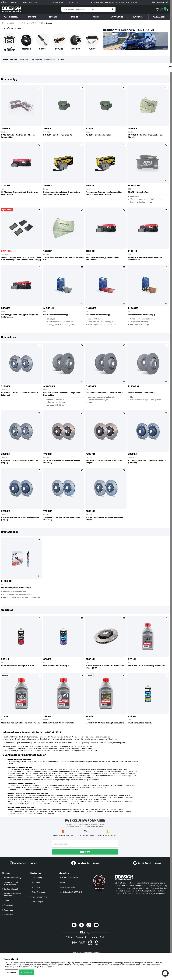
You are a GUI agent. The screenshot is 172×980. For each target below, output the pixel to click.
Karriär (63, 882)
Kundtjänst (36, 887)
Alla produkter (10, 42)
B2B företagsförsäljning (69, 878)
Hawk (3, 189)
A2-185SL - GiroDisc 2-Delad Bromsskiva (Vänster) (62, 519)
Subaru (25, 23)
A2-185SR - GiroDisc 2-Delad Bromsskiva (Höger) (104, 519)
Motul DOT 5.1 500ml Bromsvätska (59, 723)
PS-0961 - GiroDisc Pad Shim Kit (58, 135)
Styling (59, 42)
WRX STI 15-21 (37, 23)
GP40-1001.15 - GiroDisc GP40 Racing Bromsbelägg (18, 136)
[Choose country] (160, 2)
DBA (87, 663)
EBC (130, 189)
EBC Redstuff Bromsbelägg (98, 315)
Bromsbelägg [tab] (25, 59)
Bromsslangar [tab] (49, 59)
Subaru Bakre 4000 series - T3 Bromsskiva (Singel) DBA (105, 667)
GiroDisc (4, 132)
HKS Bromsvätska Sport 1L (140, 723)
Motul (130, 663)
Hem (4, 23)
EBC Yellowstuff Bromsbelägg (141, 315)
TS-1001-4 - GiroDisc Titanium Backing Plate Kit (63, 259)
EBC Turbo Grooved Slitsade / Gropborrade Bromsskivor (62, 394)
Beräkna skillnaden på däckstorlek (12, 895)
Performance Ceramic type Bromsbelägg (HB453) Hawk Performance (104, 193)
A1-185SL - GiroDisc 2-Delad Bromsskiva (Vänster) (62, 462)
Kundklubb (36, 882)
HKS (3, 663)
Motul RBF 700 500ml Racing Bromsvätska (147, 666)
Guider (6, 900)
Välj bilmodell (11, 17)
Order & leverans (39, 892)
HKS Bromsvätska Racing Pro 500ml (17, 666)
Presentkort (8, 905)
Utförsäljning (6, 254)
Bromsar (49, 23)
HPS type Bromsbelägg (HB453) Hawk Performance (145, 259)
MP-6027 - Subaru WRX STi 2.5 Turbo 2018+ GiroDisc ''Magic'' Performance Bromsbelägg (21, 259)
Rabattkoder (9, 910)
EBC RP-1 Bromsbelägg (138, 192)
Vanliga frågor (37, 902)
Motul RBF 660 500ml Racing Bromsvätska (105, 723)
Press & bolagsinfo (67, 887)
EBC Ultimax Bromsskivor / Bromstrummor (105, 393)
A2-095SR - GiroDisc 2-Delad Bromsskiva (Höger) (20, 519)
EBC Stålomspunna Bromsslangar (16, 588)
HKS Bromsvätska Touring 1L (56, 666)
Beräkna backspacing (12, 878)
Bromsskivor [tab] (37, 59)
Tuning (92, 42)
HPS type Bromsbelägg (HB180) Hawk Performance (103, 259)
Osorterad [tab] (61, 59)
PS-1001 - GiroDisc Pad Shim (99, 135)
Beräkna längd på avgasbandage (11, 883)
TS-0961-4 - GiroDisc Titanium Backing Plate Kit (146, 136)
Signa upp (85, 852)
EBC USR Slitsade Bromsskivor (142, 393)
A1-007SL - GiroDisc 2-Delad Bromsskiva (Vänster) (20, 394)
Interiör (76, 42)
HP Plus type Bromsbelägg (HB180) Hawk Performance (20, 193)
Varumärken (159, 17)
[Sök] (88, 9)
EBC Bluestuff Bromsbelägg (56, 315)
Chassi (43, 42)
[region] (85, 202)
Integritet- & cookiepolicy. (44, 967)
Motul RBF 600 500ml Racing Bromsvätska (20, 723)
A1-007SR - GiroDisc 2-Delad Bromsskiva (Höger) (20, 462)
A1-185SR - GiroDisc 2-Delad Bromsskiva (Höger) (104, 462)
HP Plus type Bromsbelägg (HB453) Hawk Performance (20, 316)
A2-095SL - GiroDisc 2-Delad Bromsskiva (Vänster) (147, 462)
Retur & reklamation (40, 897)
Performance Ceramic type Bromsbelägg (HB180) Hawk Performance (62, 193)
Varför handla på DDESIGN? (71, 892)
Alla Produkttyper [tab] (10, 59)
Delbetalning (37, 878)
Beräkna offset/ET (11, 889)
